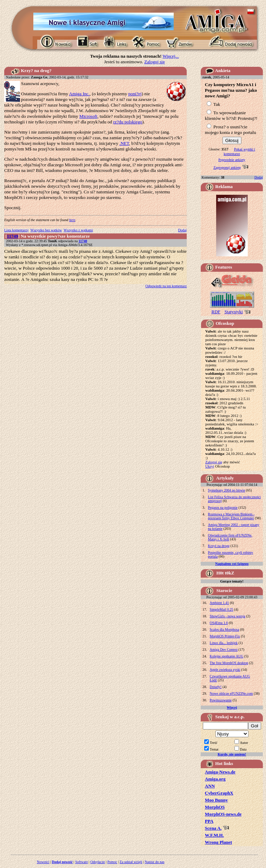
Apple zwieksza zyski (225, 670)
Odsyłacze (98, 862)
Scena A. (213, 828)
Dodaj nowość (62, 862)
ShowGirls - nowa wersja (228, 616)
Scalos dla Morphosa (225, 629)
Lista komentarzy (16, 230)
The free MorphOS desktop (229, 663)
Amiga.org (215, 779)
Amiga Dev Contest (224, 650)
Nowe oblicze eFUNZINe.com (231, 693)
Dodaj (182, 230)
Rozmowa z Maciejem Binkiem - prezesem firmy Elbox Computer (231, 516)
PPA (209, 821)
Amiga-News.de (220, 772)
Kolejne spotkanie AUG (227, 656)
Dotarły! (216, 687)
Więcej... (171, 56)
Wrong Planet (218, 842)
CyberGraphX (219, 793)
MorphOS (215, 807)
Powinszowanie (221, 700)
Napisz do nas (154, 862)
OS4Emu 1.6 (219, 623)
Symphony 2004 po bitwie (227, 490)
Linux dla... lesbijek (224, 643)
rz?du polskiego (128, 122)
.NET (124, 143)
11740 (83, 241)
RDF (216, 312)
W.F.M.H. (214, 835)
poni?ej (135, 94)
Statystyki (234, 312)
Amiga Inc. (79, 94)
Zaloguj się (154, 62)
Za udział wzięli (131, 862)
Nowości (43, 862)
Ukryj (210, 466)
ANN (210, 786)
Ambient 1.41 (220, 603)
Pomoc (112, 862)
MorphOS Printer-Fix (225, 636)
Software (81, 862)
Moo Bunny (216, 800)
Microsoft (88, 116)
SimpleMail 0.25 (222, 609)
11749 (13, 236)
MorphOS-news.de (223, 814)
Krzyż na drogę (219, 546)
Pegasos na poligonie (223, 507)
